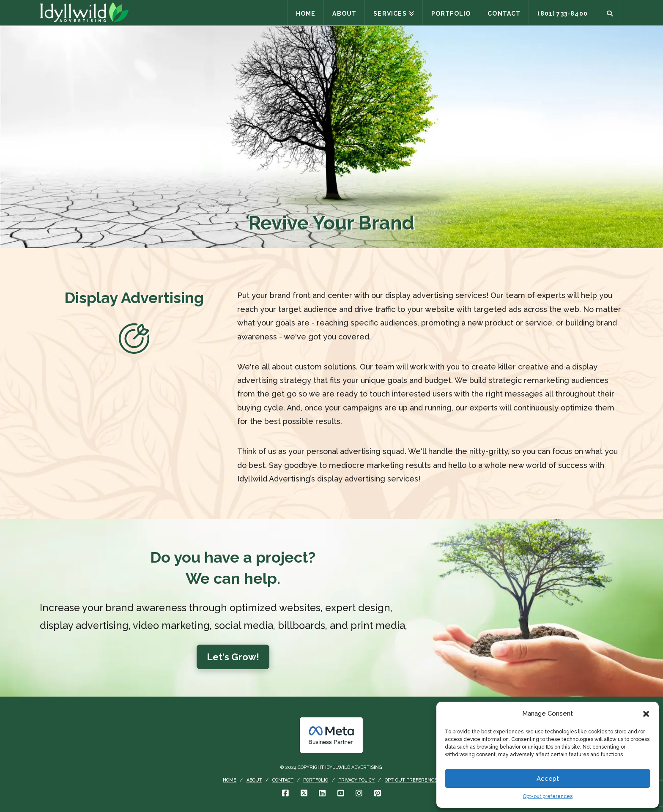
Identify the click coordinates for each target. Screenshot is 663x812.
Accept (548, 779)
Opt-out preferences (548, 796)
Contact (283, 780)
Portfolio (316, 780)
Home (230, 780)
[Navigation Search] (610, 13)
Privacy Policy (356, 780)
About (254, 780)
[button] (646, 714)
